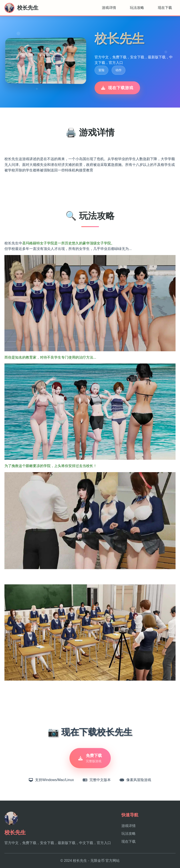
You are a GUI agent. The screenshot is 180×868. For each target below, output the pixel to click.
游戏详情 (109, 8)
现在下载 (165, 8)
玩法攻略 (137, 8)
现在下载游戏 (117, 88)
